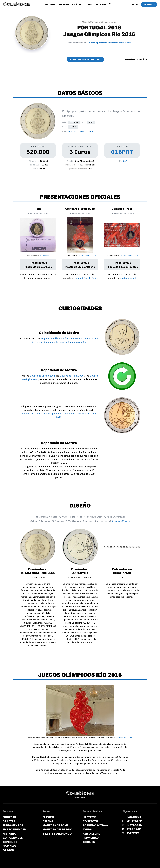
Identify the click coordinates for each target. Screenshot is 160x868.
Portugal (74, 122)
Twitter (133, 833)
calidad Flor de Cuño (86, 278)
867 (125, 161)
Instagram (135, 825)
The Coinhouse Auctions (87, 255)
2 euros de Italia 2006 (72, 376)
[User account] (135, 5)
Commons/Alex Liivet (124, 737)
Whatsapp (134, 821)
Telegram (134, 829)
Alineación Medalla (121, 521)
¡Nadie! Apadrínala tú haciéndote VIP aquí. (110, 43)
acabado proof (128, 278)
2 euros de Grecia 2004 (42, 376)
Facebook (134, 817)
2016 (91, 122)
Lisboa (73, 127)
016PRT (122, 152)
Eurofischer (45, 255)
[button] (110, 4)
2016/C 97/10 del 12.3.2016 (81, 131)
